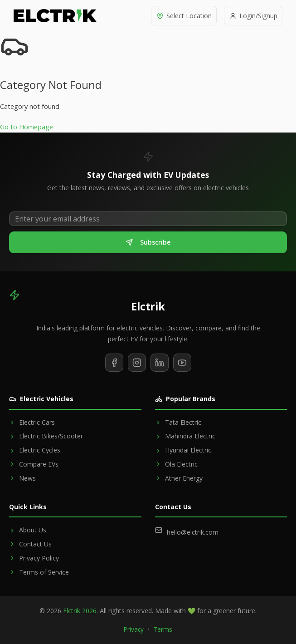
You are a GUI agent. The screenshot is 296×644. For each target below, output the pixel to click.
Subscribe (148, 242)
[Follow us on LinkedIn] (160, 363)
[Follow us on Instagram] (137, 363)
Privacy (134, 629)
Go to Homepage (27, 127)
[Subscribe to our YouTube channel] (182, 363)
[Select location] (182, 16)
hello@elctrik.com (193, 532)
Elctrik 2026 (80, 611)
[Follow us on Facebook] (114, 363)
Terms (163, 629)
